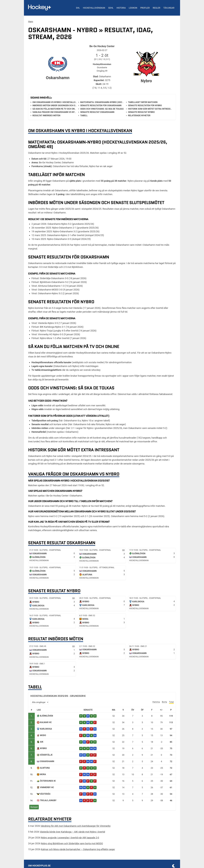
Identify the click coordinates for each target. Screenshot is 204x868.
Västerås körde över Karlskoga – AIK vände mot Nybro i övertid (72, 832)
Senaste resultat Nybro (141, 112)
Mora (43, 774)
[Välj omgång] (40, 702)
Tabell (84, 115)
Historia (121, 8)
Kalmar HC (46, 722)
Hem (31, 22)
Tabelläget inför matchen (143, 102)
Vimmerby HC (47, 787)
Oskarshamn (47, 761)
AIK (42, 742)
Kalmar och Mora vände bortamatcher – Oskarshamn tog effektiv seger (78, 849)
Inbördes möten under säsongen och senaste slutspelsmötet (67, 105)
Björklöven (46, 716)
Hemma (156, 702)
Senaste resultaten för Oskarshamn (101, 105)
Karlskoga (46, 729)
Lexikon (133, 8)
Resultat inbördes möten (46, 115)
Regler (156, 8)
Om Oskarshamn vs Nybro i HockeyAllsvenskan (59, 102)
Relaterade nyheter (139, 115)
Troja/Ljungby (48, 800)
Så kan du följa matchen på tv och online (56, 109)
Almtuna (45, 768)
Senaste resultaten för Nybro (145, 105)
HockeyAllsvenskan (94, 8)
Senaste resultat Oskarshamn (97, 112)
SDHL (111, 8)
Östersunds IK (48, 781)
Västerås (45, 794)
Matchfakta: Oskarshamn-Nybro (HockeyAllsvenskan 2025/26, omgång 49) (121, 102)
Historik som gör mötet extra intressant (151, 109)
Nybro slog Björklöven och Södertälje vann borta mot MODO (72, 843)
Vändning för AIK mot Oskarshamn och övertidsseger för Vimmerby (76, 826)
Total (171, 702)
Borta (164, 702)
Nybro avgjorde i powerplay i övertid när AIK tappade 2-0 (70, 838)
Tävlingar (169, 8)
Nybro (43, 748)
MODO (43, 735)
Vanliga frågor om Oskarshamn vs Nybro (56, 112)
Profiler (145, 8)
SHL (78, 8)
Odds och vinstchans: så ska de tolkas (102, 109)
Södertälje (46, 755)
